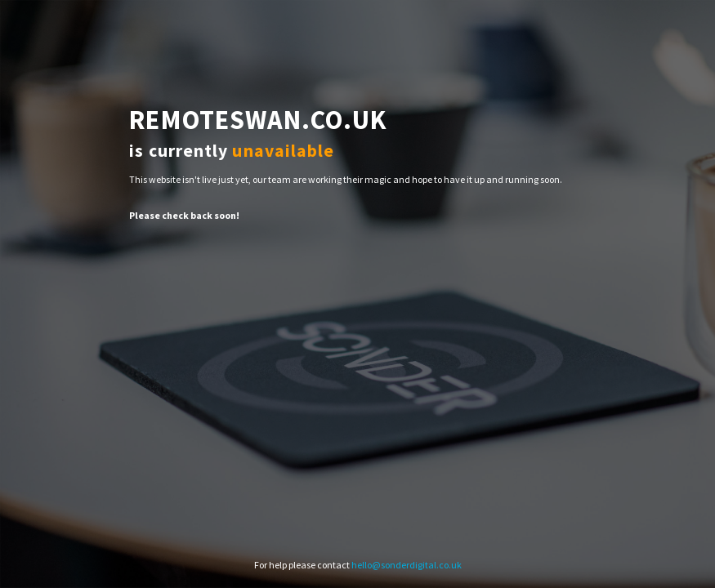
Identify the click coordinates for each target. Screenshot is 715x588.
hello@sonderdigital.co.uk (407, 565)
